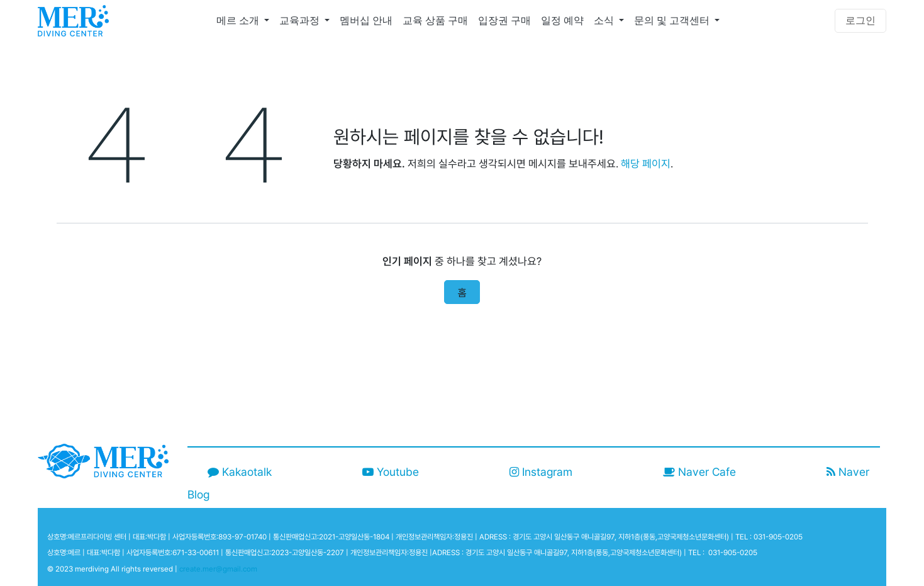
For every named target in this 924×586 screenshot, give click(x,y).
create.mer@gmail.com (218, 569)
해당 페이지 (646, 164)
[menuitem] (243, 21)
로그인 (860, 20)
